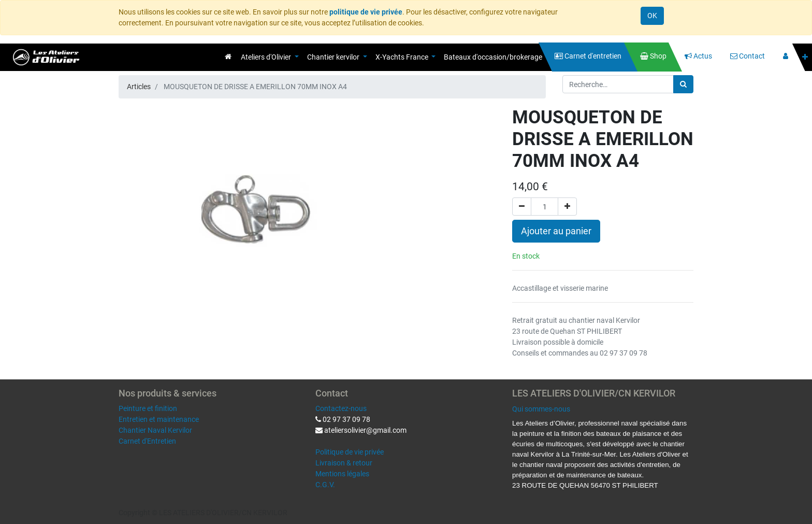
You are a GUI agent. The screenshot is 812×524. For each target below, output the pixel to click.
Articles (139, 87)
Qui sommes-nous (541, 409)
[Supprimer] (522, 207)
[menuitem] (228, 56)
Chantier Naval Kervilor (155, 430)
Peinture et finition (148, 408)
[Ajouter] (567, 207)
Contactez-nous (341, 408)
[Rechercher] (683, 84)
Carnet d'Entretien (147, 441)
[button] (805, 57)
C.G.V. (325, 485)
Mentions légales (342, 474)
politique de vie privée (366, 12)
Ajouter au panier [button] (556, 231)
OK (652, 16)
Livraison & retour (344, 463)
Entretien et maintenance (159, 419)
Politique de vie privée (350, 452)
